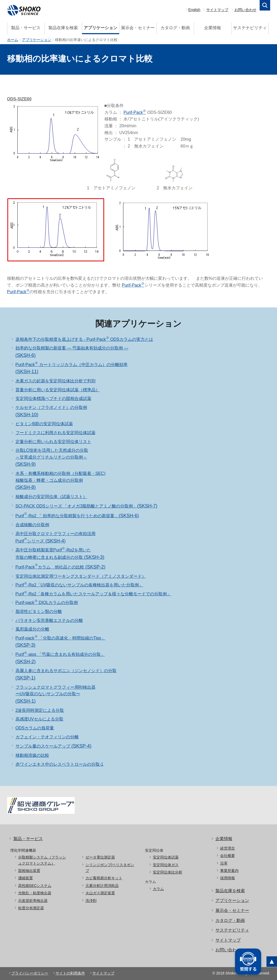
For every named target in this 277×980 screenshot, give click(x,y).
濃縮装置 (26, 878)
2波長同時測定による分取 (40, 710)
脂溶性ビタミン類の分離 (39, 611)
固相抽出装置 (29, 871)
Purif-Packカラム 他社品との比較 (61, 567)
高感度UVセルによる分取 (39, 719)
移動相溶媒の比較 (32, 755)
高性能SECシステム (35, 886)
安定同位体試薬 (166, 857)
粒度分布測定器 (31, 908)
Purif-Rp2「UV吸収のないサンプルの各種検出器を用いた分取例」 (79, 585)
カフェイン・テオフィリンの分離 (47, 737)
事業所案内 (229, 871)
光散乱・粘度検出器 (35, 893)
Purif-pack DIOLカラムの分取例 (47, 603)
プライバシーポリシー (30, 973)
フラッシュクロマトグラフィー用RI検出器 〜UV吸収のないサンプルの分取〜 (56, 694)
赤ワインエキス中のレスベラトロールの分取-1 (59, 764)
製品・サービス (26, 28)
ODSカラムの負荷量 (35, 728)
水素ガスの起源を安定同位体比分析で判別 (56, 381)
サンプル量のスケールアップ (54, 746)
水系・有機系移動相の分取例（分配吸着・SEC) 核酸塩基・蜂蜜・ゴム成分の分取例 (61, 480)
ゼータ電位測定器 (100, 857)
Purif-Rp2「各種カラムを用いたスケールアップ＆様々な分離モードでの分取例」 (93, 594)
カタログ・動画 (175, 28)
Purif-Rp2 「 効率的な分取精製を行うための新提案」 (77, 516)
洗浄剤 (91, 901)
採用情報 (228, 878)
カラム (158, 889)
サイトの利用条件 (70, 973)
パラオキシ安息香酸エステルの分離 (49, 620)
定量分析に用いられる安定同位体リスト (53, 442)
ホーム (13, 40)
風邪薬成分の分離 (32, 629)
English (194, 10)
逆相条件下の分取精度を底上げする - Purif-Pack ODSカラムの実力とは (84, 339)
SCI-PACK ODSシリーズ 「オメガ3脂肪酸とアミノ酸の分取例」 (87, 506)
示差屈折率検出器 (33, 901)
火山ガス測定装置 (100, 893)
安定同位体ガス (166, 865)
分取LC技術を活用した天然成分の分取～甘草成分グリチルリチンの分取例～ (52, 457)
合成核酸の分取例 (32, 525)
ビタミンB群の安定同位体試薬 (44, 424)
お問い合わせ (245, 10)
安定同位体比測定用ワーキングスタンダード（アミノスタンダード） (81, 576)
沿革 (224, 863)
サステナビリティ (250, 28)
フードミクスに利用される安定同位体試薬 (56, 433)
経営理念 (228, 848)
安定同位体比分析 (168, 872)
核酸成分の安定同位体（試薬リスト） (51, 497)
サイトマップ (217, 10)
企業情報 (213, 28)
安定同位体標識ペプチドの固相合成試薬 (53, 398)
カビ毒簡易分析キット (104, 878)
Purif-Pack (135, 112)
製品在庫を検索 (63, 28)
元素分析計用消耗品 (102, 886)
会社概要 (228, 856)
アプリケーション (100, 28)
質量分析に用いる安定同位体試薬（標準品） (58, 390)
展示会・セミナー (138, 28)
